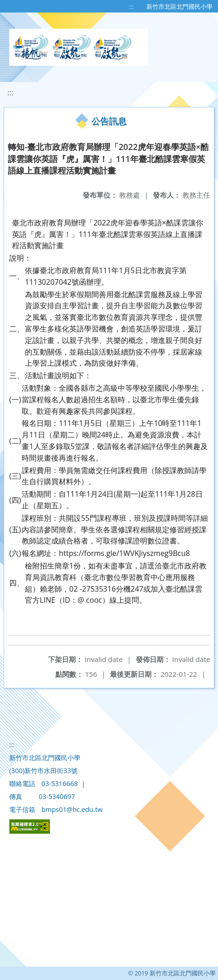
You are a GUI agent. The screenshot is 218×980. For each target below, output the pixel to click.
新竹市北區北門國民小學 (179, 6)
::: (132, 6)
